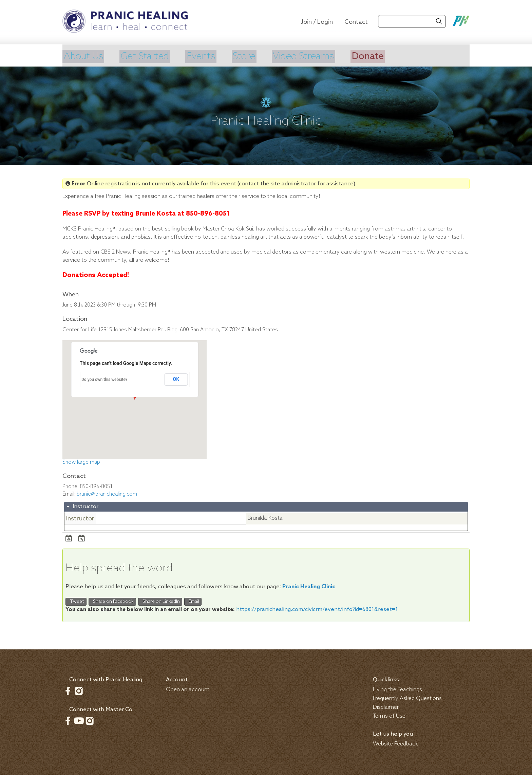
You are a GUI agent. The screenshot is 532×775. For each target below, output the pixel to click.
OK (176, 378)
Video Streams (322, 56)
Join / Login (317, 22)
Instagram (79, 690)
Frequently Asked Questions (407, 698)
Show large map (81, 462)
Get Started (151, 56)
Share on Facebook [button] (112, 601)
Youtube (79, 720)
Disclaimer (386, 707)
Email (193, 601)
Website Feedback (395, 743)
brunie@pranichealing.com (107, 493)
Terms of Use (389, 715)
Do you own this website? (104, 379)
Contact (356, 22)
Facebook (68, 690)
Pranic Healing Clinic (309, 586)
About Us (84, 56)
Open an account (188, 689)
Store (257, 56)
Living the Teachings (397, 689)
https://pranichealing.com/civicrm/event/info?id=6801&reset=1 (317, 609)
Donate (391, 56)
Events (211, 56)
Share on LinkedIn (160, 601)
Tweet (76, 601)
